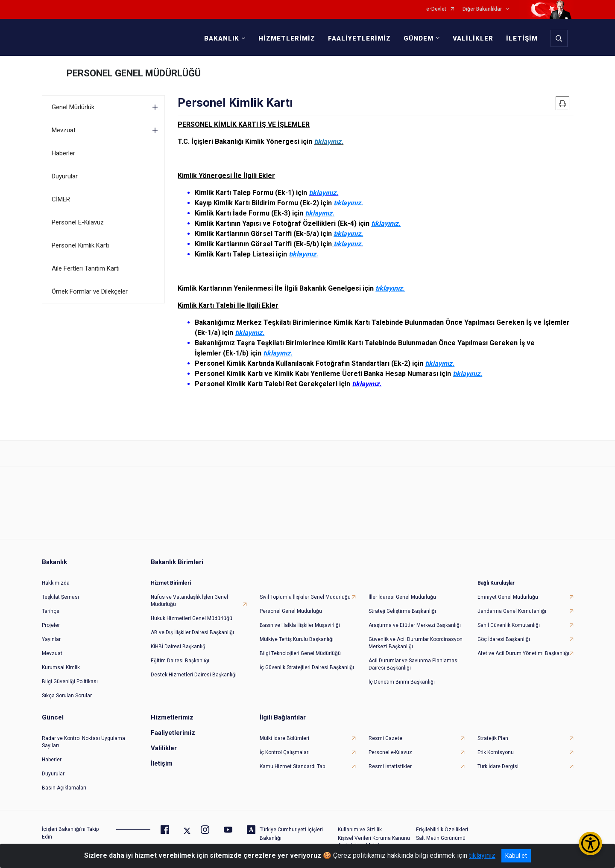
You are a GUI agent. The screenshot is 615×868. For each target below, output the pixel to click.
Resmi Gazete (385, 731)
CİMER (61, 199)
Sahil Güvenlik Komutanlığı (509, 618)
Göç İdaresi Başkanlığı (504, 632)
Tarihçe (51, 603)
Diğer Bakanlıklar (482, 9)
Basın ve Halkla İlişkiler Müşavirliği (300, 618)
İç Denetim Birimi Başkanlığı (402, 674)
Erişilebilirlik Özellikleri (442, 822)
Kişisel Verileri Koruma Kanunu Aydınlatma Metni (374, 834)
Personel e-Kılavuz (390, 745)
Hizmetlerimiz (172, 710)
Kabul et (516, 856)
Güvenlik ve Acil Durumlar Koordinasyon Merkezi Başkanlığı (416, 635)
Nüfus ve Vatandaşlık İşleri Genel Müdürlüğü (189, 593)
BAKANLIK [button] (219, 38)
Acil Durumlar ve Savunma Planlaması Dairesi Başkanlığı (414, 657)
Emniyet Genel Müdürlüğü (508, 589)
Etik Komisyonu (496, 745)
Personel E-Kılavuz (78, 222)
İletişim (162, 756)
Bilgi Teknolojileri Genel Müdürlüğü (300, 646)
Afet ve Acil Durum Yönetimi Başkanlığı (523, 646)
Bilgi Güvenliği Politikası (70, 674)
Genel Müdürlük (73, 107)
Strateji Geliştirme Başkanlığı (402, 603)
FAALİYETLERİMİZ (357, 38)
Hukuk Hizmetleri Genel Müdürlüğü (192, 611)
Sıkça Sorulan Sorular (67, 688)
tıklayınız (482, 855)
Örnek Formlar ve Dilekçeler (90, 291)
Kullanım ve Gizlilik (360, 822)
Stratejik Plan (493, 731)
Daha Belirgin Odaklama (445, 839)
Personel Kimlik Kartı (80, 245)
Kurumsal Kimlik (61, 660)
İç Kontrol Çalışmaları (285, 745)
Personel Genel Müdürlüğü (291, 603)
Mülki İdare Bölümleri (284, 731)
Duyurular (65, 176)
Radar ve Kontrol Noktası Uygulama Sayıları (83, 734)
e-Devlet (436, 9)
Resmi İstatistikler (390, 759)
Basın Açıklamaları (64, 780)
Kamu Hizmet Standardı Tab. (293, 759)
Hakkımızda (56, 575)
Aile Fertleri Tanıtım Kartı (86, 268)
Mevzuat (64, 130)
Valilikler (164, 740)
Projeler (51, 618)
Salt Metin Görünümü (441, 830)
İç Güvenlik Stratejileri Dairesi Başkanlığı (307, 660)
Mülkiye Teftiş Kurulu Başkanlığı (297, 632)
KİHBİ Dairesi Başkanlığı (179, 639)
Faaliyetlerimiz (173, 725)
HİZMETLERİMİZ (284, 38)
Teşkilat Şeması (60, 589)
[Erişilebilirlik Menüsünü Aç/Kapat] (590, 843)
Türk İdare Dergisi (498, 759)
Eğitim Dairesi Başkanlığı (180, 653)
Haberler (63, 153)
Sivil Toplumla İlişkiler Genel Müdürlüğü (305, 589)
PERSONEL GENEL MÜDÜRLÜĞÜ (134, 73)
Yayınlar (51, 632)
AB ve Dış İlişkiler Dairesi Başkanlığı (192, 625)
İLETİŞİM (519, 38)
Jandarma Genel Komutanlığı (512, 603)
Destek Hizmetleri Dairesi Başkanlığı (194, 667)
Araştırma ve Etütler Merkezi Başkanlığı (415, 618)
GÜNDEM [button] (416, 38)
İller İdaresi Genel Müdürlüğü (402, 589)
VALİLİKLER (470, 38)
